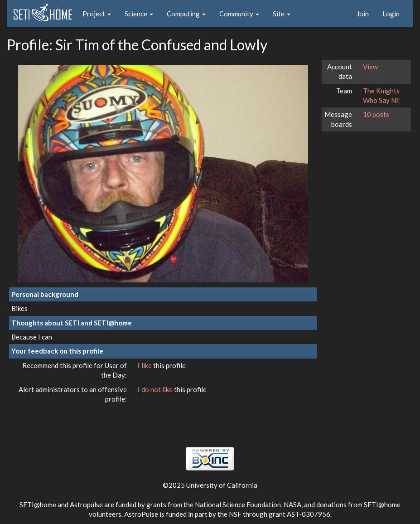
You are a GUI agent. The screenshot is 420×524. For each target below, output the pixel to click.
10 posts (376, 114)
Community (239, 14)
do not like (158, 389)
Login (391, 14)
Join (363, 14)
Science (139, 14)
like (147, 365)
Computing (186, 14)
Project (97, 14)
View (370, 67)
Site (282, 14)
